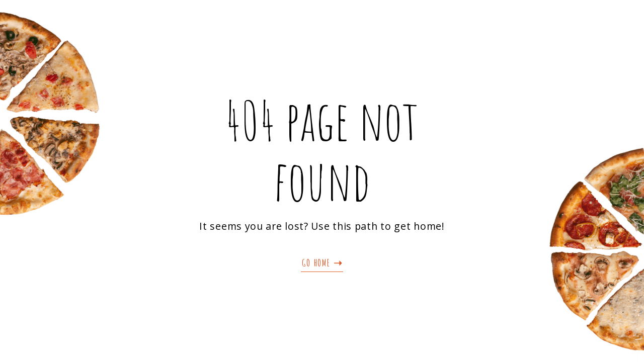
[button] (322, 263)
